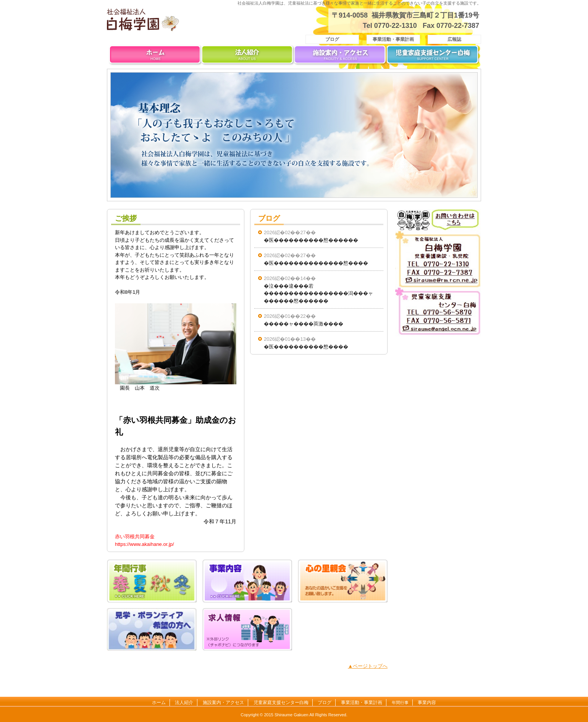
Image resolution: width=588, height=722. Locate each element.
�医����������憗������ (311, 240)
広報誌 (454, 39)
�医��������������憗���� (316, 263)
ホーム (155, 56)
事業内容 (427, 703)
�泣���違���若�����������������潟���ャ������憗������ (318, 293)
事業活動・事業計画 (393, 39)
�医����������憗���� (306, 347)
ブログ (332, 39)
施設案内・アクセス (340, 56)
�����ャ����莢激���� (304, 324)
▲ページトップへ (368, 666)
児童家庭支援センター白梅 (433, 56)
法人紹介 (248, 56)
